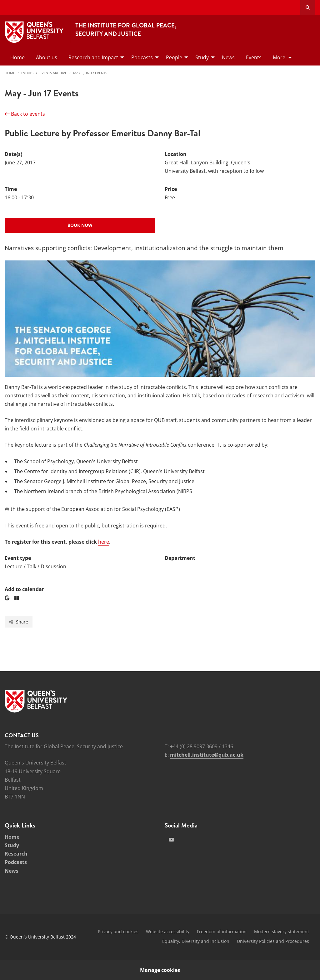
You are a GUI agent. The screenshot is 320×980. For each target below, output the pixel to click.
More (279, 57)
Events (27, 73)
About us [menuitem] (47, 57)
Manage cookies (160, 970)
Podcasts (16, 862)
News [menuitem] (228, 57)
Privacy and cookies (118, 931)
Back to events (25, 114)
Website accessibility (168, 931)
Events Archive (53, 73)
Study (12, 845)
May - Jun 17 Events (90, 73)
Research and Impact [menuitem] (93, 57)
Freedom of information (222, 931)
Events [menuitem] (254, 57)
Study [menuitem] (202, 57)
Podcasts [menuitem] (142, 57)
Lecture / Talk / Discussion (35, 566)
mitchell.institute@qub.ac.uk (207, 755)
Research (16, 854)
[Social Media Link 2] (172, 840)
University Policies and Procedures (273, 941)
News (12, 871)
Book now (80, 225)
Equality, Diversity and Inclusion (196, 941)
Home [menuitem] (17, 57)
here (104, 542)
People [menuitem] (174, 57)
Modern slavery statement (282, 931)
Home (10, 73)
